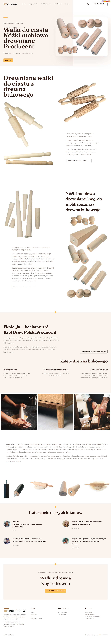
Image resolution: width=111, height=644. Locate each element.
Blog (32, 617)
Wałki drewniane (62, 613)
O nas (23, 4)
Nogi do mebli (33, 4)
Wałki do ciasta (45, 4)
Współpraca (57, 4)
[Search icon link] (88, 4)
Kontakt (66, 4)
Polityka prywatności (36, 619)
